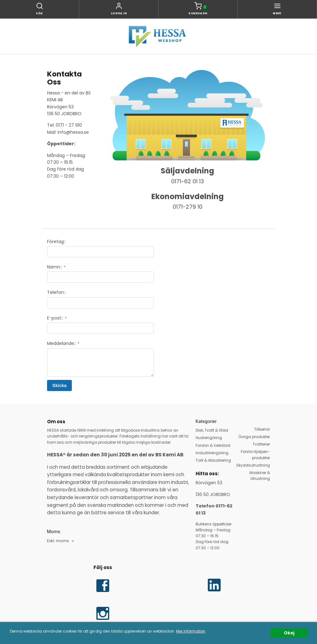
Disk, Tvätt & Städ (212, 430)
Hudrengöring (209, 438)
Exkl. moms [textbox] (58, 541)
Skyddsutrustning (253, 465)
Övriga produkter (254, 437)
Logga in (119, 13)
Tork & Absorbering (213, 460)
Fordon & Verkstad (213, 445)
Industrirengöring (212, 453)
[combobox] (61, 541)
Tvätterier (261, 444)
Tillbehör (262, 429)
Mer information (191, 631)
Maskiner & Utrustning (260, 476)
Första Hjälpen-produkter (255, 455)
